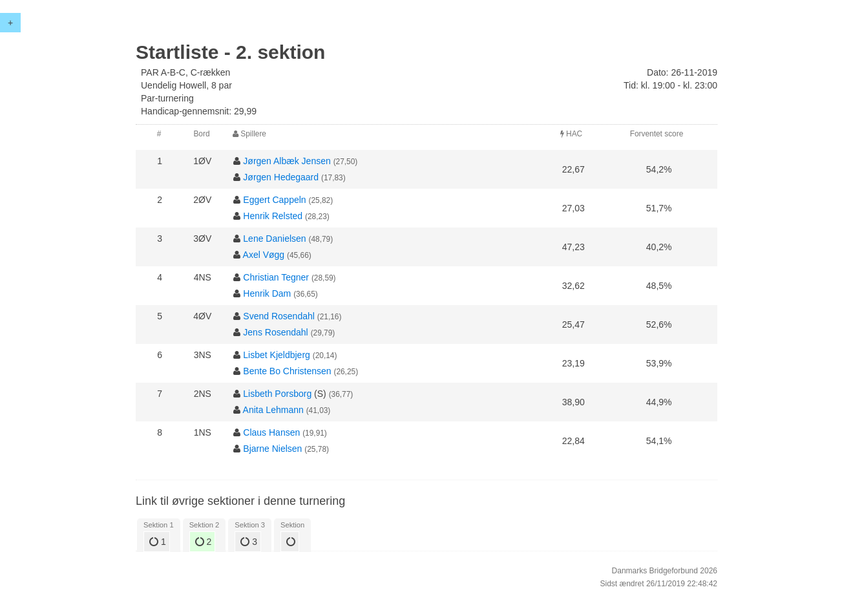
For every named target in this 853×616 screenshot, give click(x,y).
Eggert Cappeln (274, 200)
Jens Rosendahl (275, 332)
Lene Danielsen (274, 239)
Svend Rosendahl (279, 316)
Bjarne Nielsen (272, 449)
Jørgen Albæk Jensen (287, 161)
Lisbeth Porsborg (277, 394)
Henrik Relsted (273, 216)
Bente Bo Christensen (287, 371)
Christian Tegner (276, 277)
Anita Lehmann (273, 410)
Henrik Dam (267, 293)
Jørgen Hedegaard (281, 177)
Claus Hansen (271, 432)
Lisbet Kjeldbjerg (277, 355)
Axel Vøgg (264, 255)
